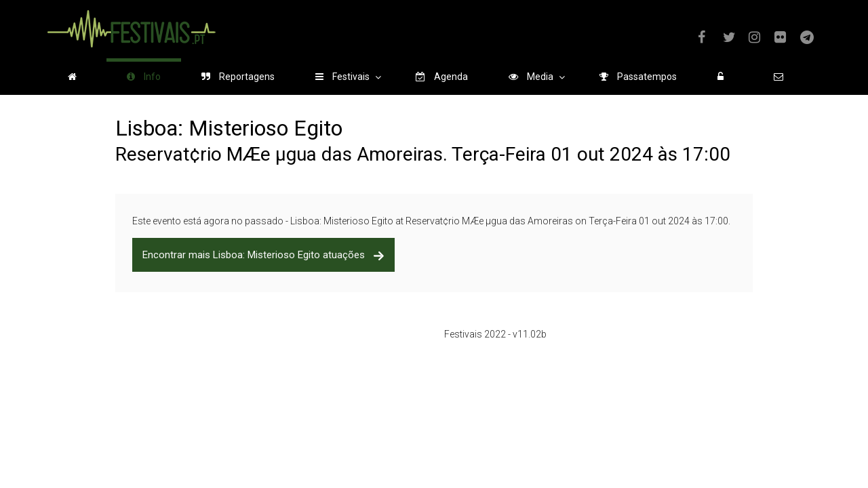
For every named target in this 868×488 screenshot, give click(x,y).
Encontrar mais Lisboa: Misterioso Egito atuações (263, 255)
